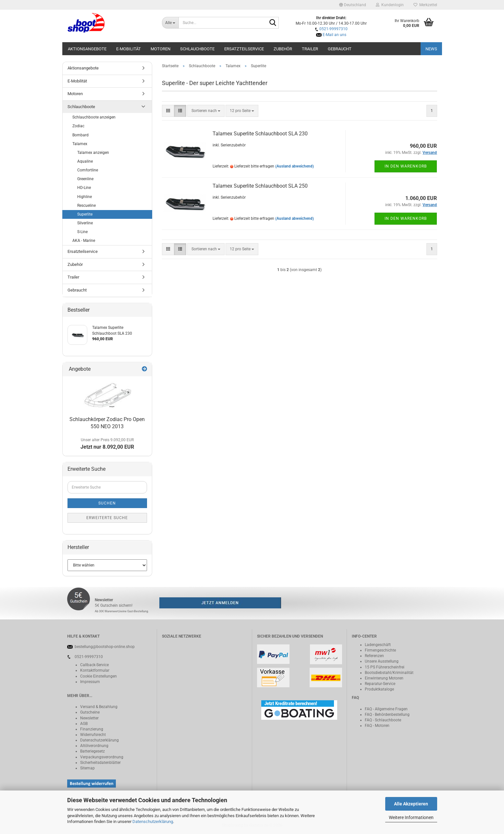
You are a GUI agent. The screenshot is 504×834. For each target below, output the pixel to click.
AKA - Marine (84, 241)
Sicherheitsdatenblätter (100, 763)
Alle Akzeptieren (411, 804)
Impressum (90, 682)
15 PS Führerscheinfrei (385, 667)
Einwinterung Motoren (384, 678)
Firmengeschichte (380, 650)
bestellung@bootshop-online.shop (105, 647)
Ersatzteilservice (244, 49)
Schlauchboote (197, 49)
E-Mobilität (129, 49)
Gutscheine (90, 712)
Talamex (80, 144)
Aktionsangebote (87, 49)
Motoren (160, 49)
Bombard (80, 135)
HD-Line (84, 188)
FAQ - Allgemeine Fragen (386, 709)
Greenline (85, 179)
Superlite (85, 214)
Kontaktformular (95, 670)
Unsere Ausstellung (382, 661)
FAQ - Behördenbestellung (387, 715)
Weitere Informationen (411, 817)
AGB (84, 724)
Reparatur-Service (380, 684)
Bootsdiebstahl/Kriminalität (389, 673)
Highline (85, 197)
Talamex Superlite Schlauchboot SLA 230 (260, 134)
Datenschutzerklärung (153, 822)
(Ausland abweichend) (295, 166)
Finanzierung (92, 729)
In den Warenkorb (406, 166)
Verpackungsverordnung (102, 757)
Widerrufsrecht (93, 735)
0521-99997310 (333, 29)
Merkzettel (425, 5)
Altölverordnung (94, 746)
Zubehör (283, 49)
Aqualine (85, 161)
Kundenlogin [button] (390, 5)
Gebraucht (340, 49)
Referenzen (374, 656)
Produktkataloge (379, 689)
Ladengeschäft (378, 645)
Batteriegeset (92, 751)
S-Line (82, 232)
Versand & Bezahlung (99, 707)
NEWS (431, 49)
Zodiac (78, 126)
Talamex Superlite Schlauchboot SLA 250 (260, 186)
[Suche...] (170, 23)
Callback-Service (94, 665)
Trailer (310, 49)
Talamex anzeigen (93, 153)
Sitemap (87, 768)
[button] (353, 5)
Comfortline (88, 170)
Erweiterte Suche (107, 518)
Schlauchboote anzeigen (94, 117)
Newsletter (89, 718)
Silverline (85, 223)
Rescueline (86, 205)
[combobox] (206, 111)
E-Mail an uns (334, 35)
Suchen (107, 503)
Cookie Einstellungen (98, 676)
